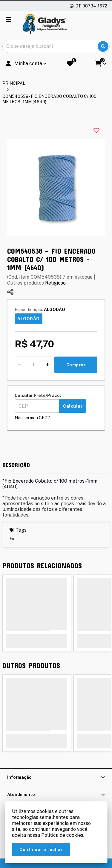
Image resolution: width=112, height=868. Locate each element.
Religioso (55, 283)
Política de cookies (62, 835)
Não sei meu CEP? (32, 418)
